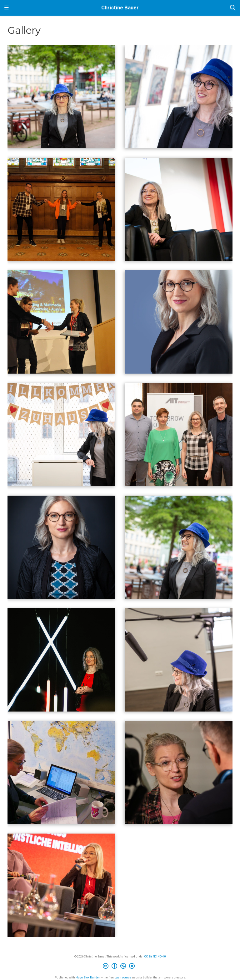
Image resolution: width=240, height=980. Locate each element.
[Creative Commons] (120, 967)
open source (123, 977)
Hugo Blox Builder (88, 977)
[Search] (233, 8)
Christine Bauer (120, 8)
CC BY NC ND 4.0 (155, 956)
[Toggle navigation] (7, 8)
